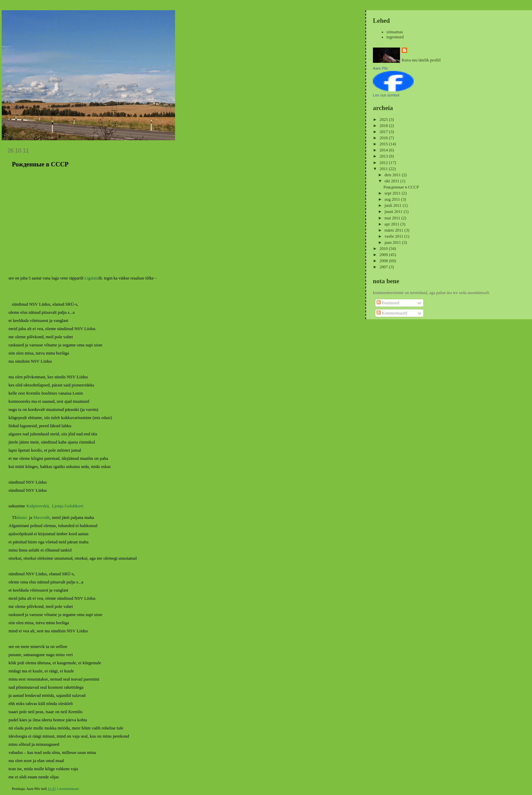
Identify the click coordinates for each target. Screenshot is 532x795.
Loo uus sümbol (386, 95)
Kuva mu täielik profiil (421, 60)
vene (61, 759)
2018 (384, 126)
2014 (384, 150)
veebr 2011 (394, 236)
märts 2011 (394, 230)
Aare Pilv (380, 68)
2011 (384, 169)
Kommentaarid (392, 313)
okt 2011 (392, 181)
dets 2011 (393, 175)
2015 (384, 144)
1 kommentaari (68, 752)
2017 (384, 132)
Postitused (388, 303)
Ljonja (58, 491)
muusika (50, 759)
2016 (384, 138)
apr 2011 (392, 224)
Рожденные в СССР (40, 164)
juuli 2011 (394, 205)
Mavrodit (41, 502)
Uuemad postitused (25, 772)
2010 (384, 249)
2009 (384, 255)
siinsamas (395, 32)
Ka (29, 491)
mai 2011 (393, 218)
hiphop (37, 759)
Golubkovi (74, 491)
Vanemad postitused (340, 772)
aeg (27, 759)
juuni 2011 (394, 212)
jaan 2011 (393, 242)
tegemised (395, 37)
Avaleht (182, 772)
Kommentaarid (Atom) (46, 784)
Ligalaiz (91, 278)
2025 (384, 120)
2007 (384, 267)
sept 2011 (393, 193)
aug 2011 (393, 199)
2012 (384, 163)
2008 (384, 261)
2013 (384, 156)
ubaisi (22, 502)
